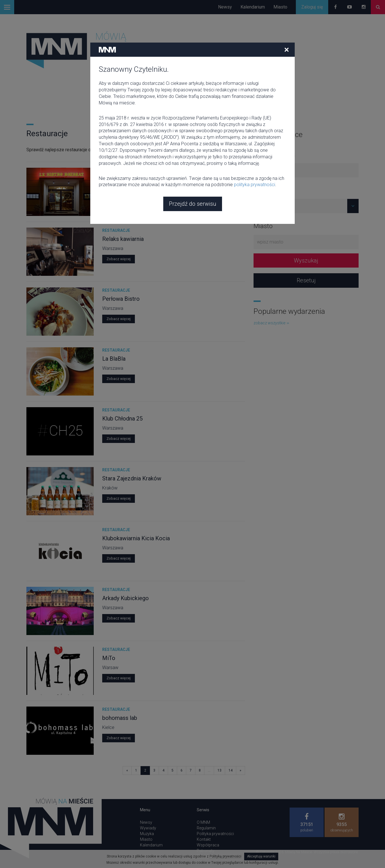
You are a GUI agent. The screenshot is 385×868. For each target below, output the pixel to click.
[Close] (287, 12)
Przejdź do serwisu (193, 167)
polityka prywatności (255, 147)
